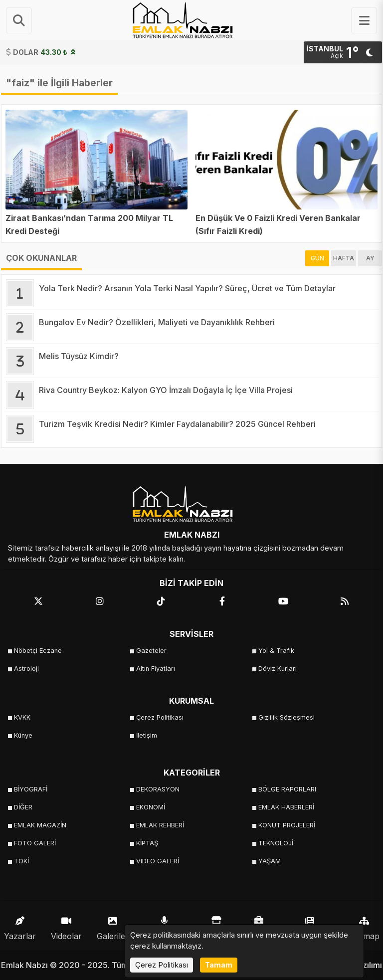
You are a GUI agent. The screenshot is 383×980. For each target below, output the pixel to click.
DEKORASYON (158, 789)
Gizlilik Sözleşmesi (287, 717)
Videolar (66, 926)
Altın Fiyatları (156, 669)
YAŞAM (270, 861)
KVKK (22, 717)
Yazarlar (20, 926)
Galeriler (113, 926)
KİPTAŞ (147, 843)
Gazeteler (151, 651)
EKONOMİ (151, 807)
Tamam (219, 965)
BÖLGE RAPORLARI (287, 789)
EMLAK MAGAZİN (40, 825)
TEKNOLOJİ (276, 843)
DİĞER (23, 807)
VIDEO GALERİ (158, 861)
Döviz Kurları (278, 669)
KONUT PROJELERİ (287, 825)
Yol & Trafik (276, 651)
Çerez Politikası (160, 717)
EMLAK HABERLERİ (286, 807)
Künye (23, 735)
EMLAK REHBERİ (160, 825)
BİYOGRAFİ (31, 789)
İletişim (147, 735)
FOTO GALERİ (35, 843)
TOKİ (21, 861)
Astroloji (26, 669)
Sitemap (364, 926)
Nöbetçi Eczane (38, 651)
